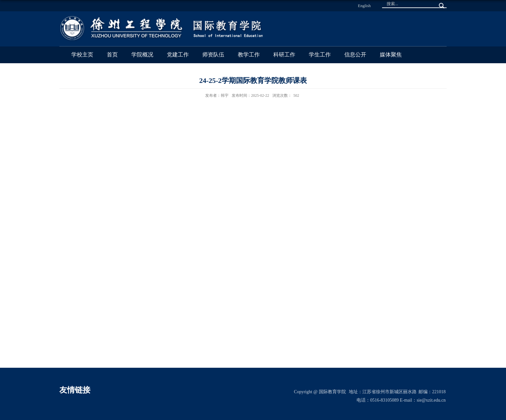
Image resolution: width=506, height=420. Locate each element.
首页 (112, 55)
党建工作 (178, 55)
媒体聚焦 (391, 55)
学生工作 (320, 55)
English (364, 6)
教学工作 (249, 55)
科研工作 (284, 55)
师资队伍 (213, 55)
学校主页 (82, 55)
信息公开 (355, 55)
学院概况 (142, 55)
